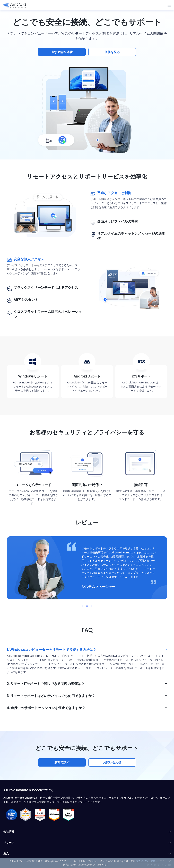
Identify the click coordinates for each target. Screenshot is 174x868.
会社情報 (87, 832)
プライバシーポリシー (148, 861)
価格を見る (112, 52)
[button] (82, 606)
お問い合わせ (112, 762)
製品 (87, 854)
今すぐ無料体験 (62, 52)
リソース (87, 843)
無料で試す (62, 762)
